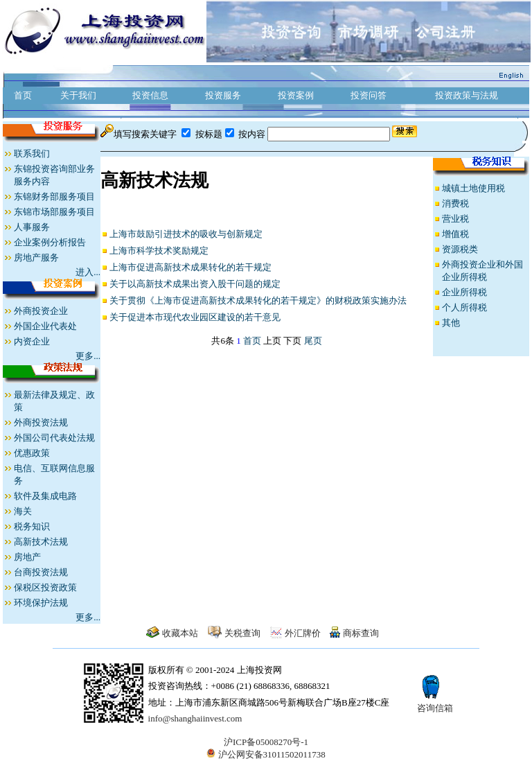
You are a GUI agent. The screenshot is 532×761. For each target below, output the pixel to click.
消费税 (455, 203)
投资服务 (223, 95)
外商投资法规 (41, 422)
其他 (451, 323)
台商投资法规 (41, 572)
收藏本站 (180, 633)
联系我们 (32, 154)
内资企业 (32, 341)
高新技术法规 (41, 542)
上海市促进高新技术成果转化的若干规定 (190, 267)
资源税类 (460, 249)
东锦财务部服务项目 (54, 196)
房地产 (27, 557)
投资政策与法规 (467, 95)
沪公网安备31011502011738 (266, 754)
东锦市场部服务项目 (54, 212)
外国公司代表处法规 (54, 438)
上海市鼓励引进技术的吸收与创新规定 (186, 234)
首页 (23, 95)
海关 (23, 511)
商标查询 (361, 633)
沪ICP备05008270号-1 (266, 742)
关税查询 (242, 633)
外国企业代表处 (45, 326)
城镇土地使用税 (473, 188)
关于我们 (78, 95)
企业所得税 (464, 292)
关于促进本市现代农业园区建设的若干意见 (195, 317)
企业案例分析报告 (50, 242)
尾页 (313, 341)
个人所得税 (464, 307)
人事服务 (32, 227)
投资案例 (296, 95)
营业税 (455, 219)
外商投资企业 (41, 311)
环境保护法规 (41, 603)
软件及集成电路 (45, 496)
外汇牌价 (303, 633)
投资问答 (369, 95)
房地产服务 (36, 257)
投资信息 (150, 95)
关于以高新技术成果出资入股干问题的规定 (195, 284)
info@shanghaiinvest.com (195, 718)
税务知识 (32, 526)
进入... (88, 272)
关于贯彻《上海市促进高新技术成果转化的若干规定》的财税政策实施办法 (258, 300)
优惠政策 (32, 453)
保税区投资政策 (45, 587)
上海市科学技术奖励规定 (159, 251)
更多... (88, 356)
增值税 (455, 234)
